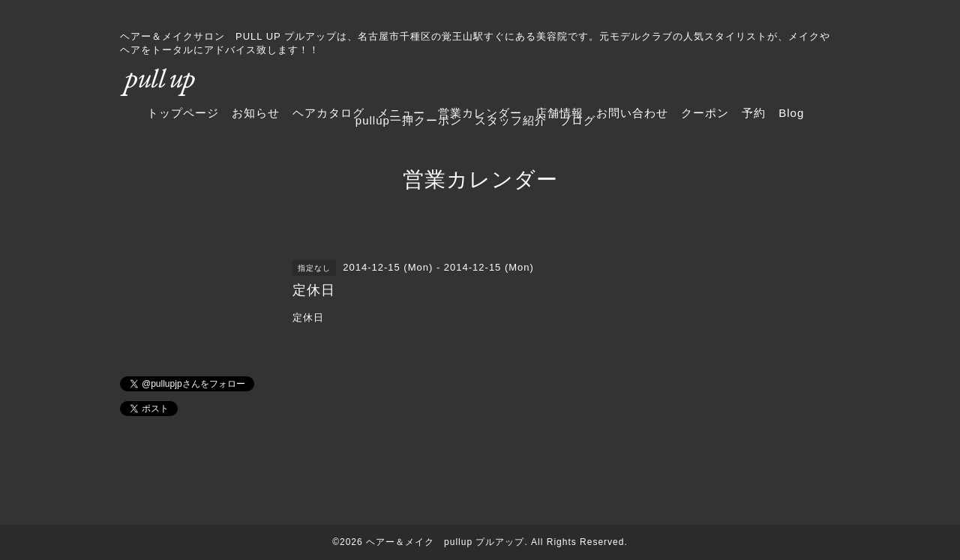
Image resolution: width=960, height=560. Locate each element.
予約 (754, 113)
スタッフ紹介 (511, 120)
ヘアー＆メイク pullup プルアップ (445, 542)
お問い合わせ (632, 113)
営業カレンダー (480, 113)
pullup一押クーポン (409, 120)
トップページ (183, 113)
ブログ (577, 120)
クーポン (705, 113)
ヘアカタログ (328, 113)
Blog (791, 113)
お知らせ (256, 113)
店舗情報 (559, 113)
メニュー (401, 113)
